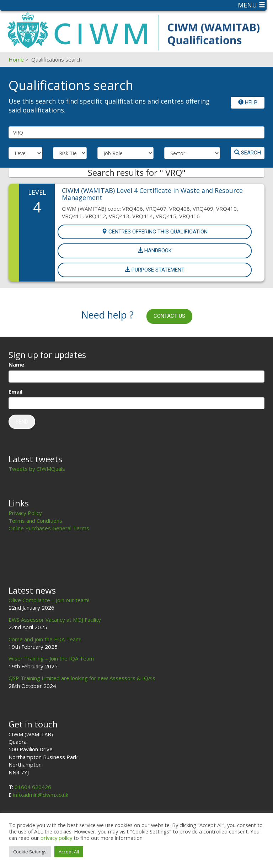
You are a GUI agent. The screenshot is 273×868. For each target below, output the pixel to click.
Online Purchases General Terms (49, 528)
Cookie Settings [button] (30, 852)
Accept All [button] (69, 852)
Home (16, 59)
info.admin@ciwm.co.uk (41, 795)
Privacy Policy (25, 513)
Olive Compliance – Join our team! (49, 600)
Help (248, 102)
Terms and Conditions (35, 521)
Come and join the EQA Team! (45, 639)
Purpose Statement (155, 270)
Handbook (155, 251)
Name (16, 364)
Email (15, 391)
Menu (251, 5)
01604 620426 (33, 787)
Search (248, 153)
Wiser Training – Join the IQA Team (51, 658)
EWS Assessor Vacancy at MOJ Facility (55, 620)
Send (22, 422)
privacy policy (56, 838)
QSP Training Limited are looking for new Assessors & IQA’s (82, 678)
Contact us (169, 316)
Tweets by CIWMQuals (37, 469)
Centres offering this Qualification (155, 232)
